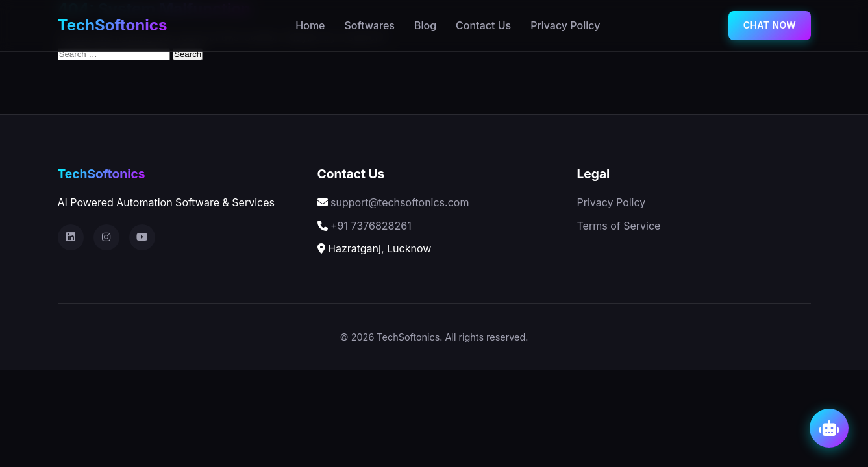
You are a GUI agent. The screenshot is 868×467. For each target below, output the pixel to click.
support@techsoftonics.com (400, 202)
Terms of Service (619, 226)
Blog (424, 25)
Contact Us (482, 25)
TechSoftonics (113, 25)
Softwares (368, 25)
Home (309, 25)
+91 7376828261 (371, 226)
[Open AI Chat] (829, 428)
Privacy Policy (564, 25)
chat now (769, 25)
